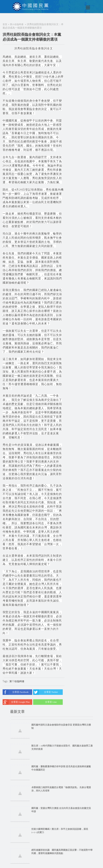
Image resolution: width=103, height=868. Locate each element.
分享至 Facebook (16, 692)
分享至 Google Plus (16, 702)
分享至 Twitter (45, 692)
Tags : (6, 681)
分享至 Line (45, 702)
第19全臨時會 (17, 24)
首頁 (5, 24)
